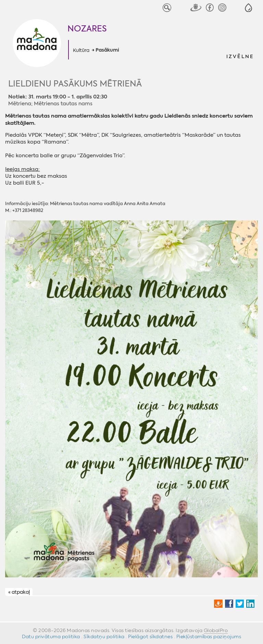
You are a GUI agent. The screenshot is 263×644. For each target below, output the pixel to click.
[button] (248, 8)
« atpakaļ (19, 592)
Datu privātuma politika (51, 636)
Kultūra (81, 50)
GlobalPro (216, 630)
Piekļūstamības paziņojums (209, 636)
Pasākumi (107, 50)
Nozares (87, 29)
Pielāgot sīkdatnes (150, 636)
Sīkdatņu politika (104, 636)
